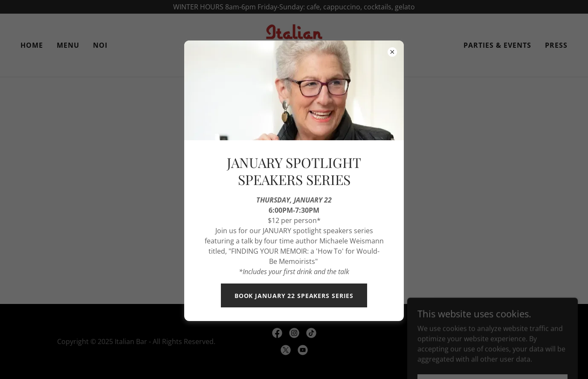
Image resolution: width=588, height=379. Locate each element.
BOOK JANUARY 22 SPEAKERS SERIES (294, 296)
